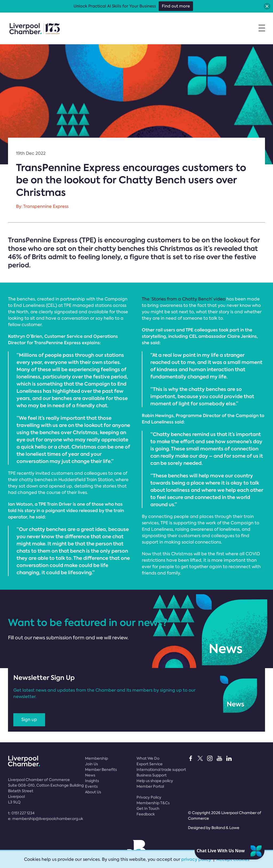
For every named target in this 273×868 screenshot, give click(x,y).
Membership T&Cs (153, 803)
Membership (97, 758)
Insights (92, 781)
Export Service (150, 764)
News (90, 775)
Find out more (176, 6)
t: (21, 813)
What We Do (148, 758)
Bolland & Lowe (225, 828)
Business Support (152, 775)
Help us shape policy (155, 781)
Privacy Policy (149, 797)
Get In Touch (148, 808)
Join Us (91, 764)
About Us (93, 792)
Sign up (29, 720)
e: (46, 819)
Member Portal (150, 786)
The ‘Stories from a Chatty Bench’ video (184, 299)
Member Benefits (101, 770)
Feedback (146, 814)
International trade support (161, 770)
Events (91, 786)
